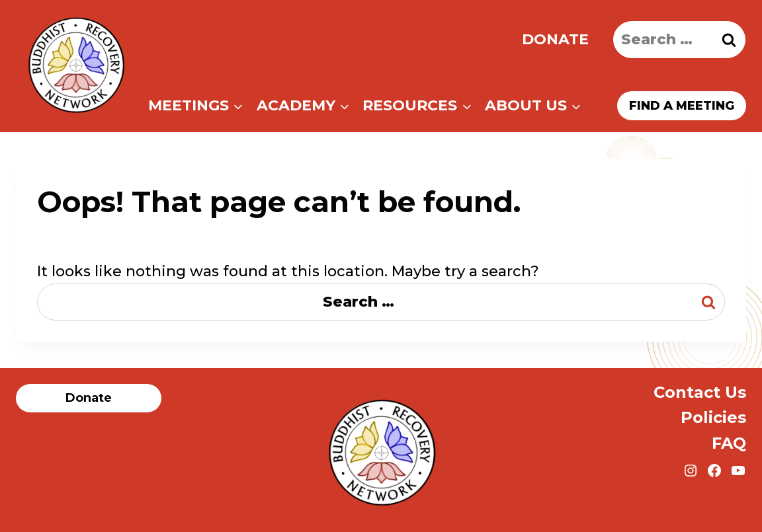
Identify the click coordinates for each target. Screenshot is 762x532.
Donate (555, 39)
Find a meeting (682, 106)
